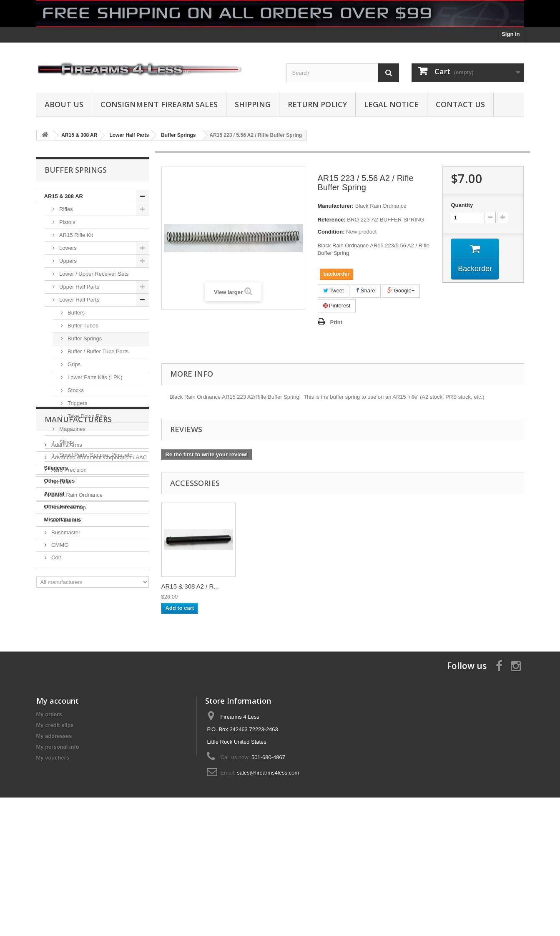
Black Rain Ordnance (76, 624)
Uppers (68, 261)
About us (64, 104)
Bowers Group (68, 636)
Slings (66, 442)
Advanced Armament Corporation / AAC (99, 586)
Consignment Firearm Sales (159, 104)
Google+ (401, 291)
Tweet (334, 291)
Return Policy (317, 104)
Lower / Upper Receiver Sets (93, 274)
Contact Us (460, 104)
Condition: (331, 232)
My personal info (58, 855)
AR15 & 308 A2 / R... (190, 586)
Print (337, 322)
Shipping (253, 104)
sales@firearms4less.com (268, 881)
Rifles (65, 209)
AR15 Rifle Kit (76, 235)
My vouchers (53, 866)
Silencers (56, 468)
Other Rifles (60, 481)
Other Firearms (64, 507)
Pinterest (337, 306)
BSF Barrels (65, 649)
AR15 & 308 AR (64, 196)
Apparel (54, 494)
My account (58, 809)
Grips (74, 364)
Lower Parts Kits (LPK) (94, 377)
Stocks (75, 390)
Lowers (68, 248)
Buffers (76, 313)
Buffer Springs (84, 338)
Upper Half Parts (79, 287)
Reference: (332, 220)
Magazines (72, 429)
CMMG (59, 674)
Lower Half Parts (79, 300)
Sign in (511, 34)
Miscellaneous (63, 520)
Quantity (462, 205)
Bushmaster (65, 661)
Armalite (61, 611)
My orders (49, 823)
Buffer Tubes (82, 326)
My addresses (54, 844)
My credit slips (55, 834)
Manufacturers (78, 551)
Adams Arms (66, 574)
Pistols (67, 222)
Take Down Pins (87, 416)
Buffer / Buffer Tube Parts (98, 351)
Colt (56, 686)
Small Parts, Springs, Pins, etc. (96, 455)
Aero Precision (68, 599)
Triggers (77, 403)
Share (365, 291)
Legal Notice (391, 104)
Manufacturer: (336, 206)
